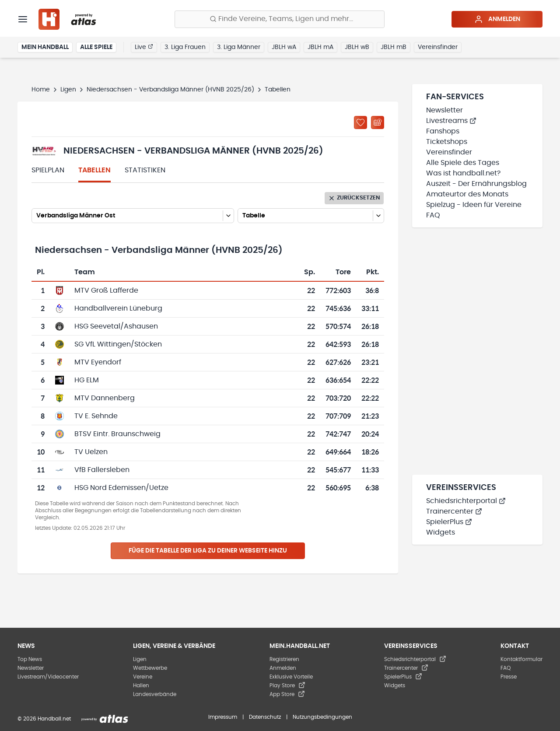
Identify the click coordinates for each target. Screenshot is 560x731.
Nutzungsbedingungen (322, 717)
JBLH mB (394, 47)
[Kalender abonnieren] (378, 122)
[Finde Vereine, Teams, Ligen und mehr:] (280, 19)
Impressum (223, 717)
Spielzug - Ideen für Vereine (474, 205)
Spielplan (48, 170)
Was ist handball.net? (463, 173)
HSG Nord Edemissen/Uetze (121, 488)
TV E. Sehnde (96, 416)
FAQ (433, 215)
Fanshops (443, 131)
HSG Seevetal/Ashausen (116, 326)
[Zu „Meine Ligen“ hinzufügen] (360, 122)
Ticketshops (447, 142)
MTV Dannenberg (105, 398)
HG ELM (87, 380)
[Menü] (23, 19)
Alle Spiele (96, 47)
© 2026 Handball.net (44, 719)
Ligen (68, 90)
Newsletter (444, 110)
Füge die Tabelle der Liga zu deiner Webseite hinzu (208, 551)
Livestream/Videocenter (48, 677)
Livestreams (451, 121)
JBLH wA (284, 47)
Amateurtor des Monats (467, 194)
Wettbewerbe (150, 668)
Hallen (141, 686)
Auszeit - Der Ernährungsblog (476, 184)
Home (41, 90)
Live (144, 47)
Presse (509, 677)
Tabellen (94, 170)
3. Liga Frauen (185, 47)
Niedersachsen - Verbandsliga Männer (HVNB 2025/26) (170, 90)
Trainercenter (454, 511)
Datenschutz (265, 717)
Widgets (441, 532)
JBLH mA (320, 47)
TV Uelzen (91, 452)
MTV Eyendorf (98, 362)
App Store (287, 694)
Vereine (143, 677)
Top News (30, 659)
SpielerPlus (449, 522)
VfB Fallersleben (102, 470)
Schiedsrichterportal (466, 501)
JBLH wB (357, 47)
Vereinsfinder (438, 47)
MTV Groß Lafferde (106, 290)
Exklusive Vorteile (291, 677)
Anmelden (497, 19)
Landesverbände (155, 694)
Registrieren (284, 659)
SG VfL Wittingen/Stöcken (118, 344)
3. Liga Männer (239, 47)
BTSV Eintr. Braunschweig (117, 434)
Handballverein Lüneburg (118, 308)
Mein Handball (45, 47)
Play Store (287, 686)
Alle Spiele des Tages (463, 163)
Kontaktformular (521, 659)
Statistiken (145, 170)
